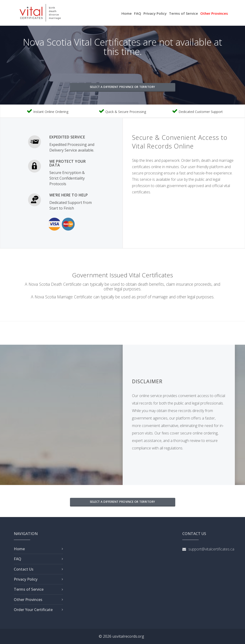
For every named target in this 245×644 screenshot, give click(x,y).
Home (127, 13)
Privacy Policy (155, 13)
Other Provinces (214, 13)
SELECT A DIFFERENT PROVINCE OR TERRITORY (122, 87)
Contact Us (24, 569)
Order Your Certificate (33, 610)
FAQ (138, 13)
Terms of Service (183, 13)
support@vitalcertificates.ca (211, 549)
